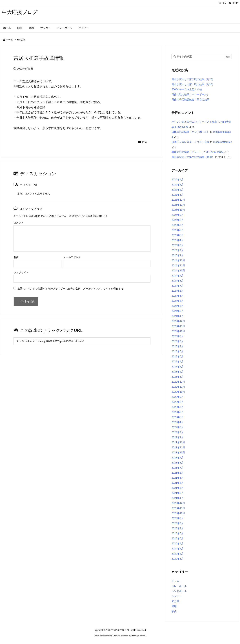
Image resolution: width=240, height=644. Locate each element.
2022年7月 (178, 407)
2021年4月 (178, 483)
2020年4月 (178, 543)
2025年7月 (178, 225)
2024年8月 (178, 281)
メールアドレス (72, 257)
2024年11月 (178, 265)
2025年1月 (178, 255)
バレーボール (179, 586)
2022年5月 (178, 417)
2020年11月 (178, 508)
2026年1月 (178, 195)
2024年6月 (178, 291)
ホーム (9, 40)
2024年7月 (178, 286)
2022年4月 (178, 422)
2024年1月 (178, 316)
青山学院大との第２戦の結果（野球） (193, 79)
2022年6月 (178, 412)
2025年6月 (178, 230)
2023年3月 (178, 367)
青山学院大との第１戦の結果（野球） (193, 84)
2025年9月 (178, 215)
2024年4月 (178, 301)
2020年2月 (178, 554)
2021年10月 (178, 452)
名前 (16, 257)
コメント (19, 223)
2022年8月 (178, 402)
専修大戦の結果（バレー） (187, 152)
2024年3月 (178, 306)
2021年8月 (178, 463)
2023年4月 (178, 361)
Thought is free (138, 636)
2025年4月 (178, 240)
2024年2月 (178, 311)
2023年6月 (178, 351)
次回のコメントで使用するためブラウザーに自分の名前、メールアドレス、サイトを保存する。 (72, 289)
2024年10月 (178, 270)
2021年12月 (178, 442)
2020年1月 (178, 559)
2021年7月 (178, 468)
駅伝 (23, 40)
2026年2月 (178, 190)
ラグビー (177, 596)
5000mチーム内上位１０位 (187, 89)
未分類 (175, 601)
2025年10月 (178, 210)
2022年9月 (178, 397)
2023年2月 (178, 372)
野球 (174, 606)
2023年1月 (178, 377)
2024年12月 (178, 260)
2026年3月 (178, 185)
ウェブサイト (21, 272)
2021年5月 (178, 478)
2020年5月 (178, 538)
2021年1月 (178, 498)
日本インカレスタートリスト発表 (190, 142)
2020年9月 (178, 518)
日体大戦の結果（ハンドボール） (190, 132)
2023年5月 (178, 356)
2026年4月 (178, 179)
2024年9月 (178, 276)
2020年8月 (178, 523)
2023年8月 (178, 341)
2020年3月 (178, 548)
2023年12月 (178, 321)
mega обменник (222, 142)
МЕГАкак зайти (215, 152)
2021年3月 (178, 488)
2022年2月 (178, 432)
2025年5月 (178, 235)
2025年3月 (178, 245)
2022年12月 (178, 382)
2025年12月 (178, 200)
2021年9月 (178, 457)
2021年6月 (178, 473)
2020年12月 (178, 503)
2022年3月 (178, 427)
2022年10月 (178, 392)
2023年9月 (178, 336)
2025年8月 (178, 220)
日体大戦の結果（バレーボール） (190, 94)
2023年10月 (178, 331)
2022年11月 (178, 387)
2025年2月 (178, 250)
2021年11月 (178, 447)
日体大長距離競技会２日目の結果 (190, 99)
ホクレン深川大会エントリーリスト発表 (194, 122)
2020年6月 (178, 533)
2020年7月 (178, 528)
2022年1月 (178, 437)
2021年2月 (178, 493)
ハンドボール (179, 591)
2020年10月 (178, 513)
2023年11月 (178, 326)
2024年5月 (178, 296)
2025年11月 (178, 205)
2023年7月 (178, 346)
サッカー (177, 581)
